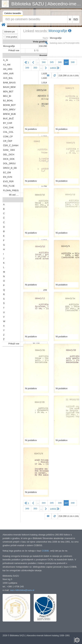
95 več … (14, 195)
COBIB (45, 551)
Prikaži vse (14, 50)
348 (73, 62)
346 (60, 62)
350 (35, 68)
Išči (76, 19)
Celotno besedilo (13, 14)
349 (27, 68)
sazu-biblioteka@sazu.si (22, 590)
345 (52, 62)
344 (44, 62)
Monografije (60, 31)
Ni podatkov (31, 129)
